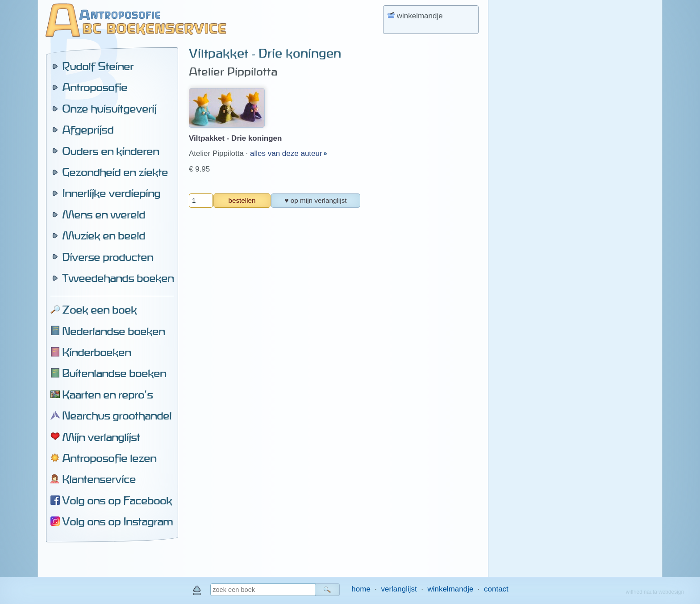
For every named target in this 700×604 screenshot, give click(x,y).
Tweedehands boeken (118, 278)
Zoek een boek (99, 310)
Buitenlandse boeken (114, 373)
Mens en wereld (104, 214)
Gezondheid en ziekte (115, 172)
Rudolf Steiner (98, 66)
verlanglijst (399, 589)
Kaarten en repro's (107, 394)
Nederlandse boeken (113, 331)
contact (496, 589)
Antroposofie (95, 87)
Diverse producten (108, 257)
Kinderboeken (96, 352)
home (361, 589)
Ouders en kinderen (110, 151)
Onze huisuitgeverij (109, 109)
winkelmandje (450, 589)
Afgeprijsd (88, 130)
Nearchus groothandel (117, 415)
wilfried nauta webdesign (655, 592)
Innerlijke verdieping (111, 193)
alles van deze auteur (287, 153)
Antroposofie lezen (109, 458)
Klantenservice (99, 479)
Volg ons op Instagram (117, 521)
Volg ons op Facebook (117, 500)
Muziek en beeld (104, 235)
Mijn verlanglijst (101, 437)
